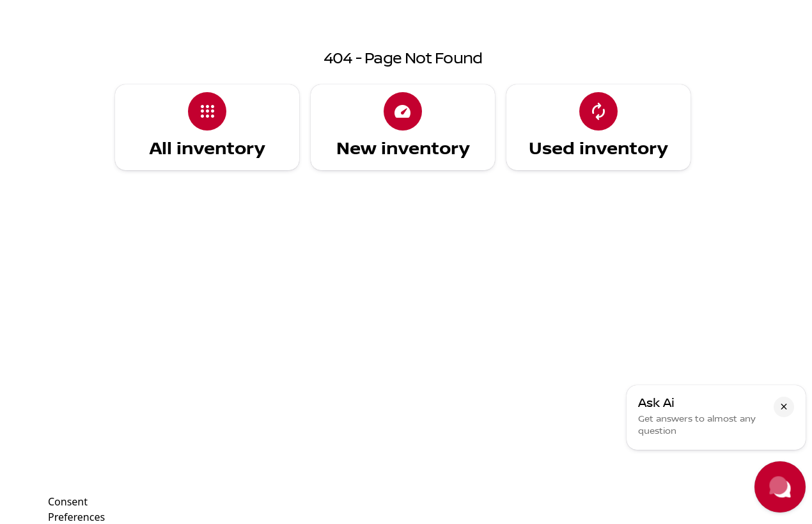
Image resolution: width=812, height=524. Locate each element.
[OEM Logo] (35, 43)
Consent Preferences (76, 508)
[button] (784, 407)
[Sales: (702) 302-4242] (496, 10)
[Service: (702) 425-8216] (321, 10)
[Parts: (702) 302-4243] (410, 10)
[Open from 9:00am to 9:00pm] (614, 10)
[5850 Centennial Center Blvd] (740, 10)
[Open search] (650, 43)
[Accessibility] (35, 10)
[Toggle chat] (780, 487)
